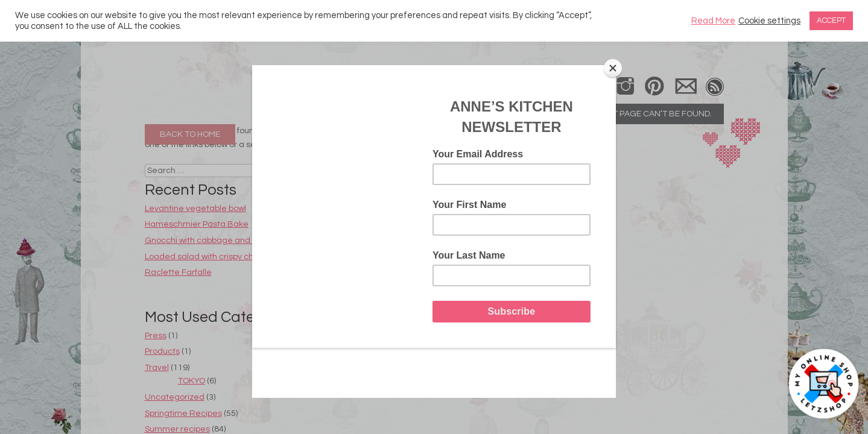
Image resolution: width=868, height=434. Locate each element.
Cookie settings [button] (769, 21)
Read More (713, 21)
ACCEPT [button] (831, 20)
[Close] (613, 68)
